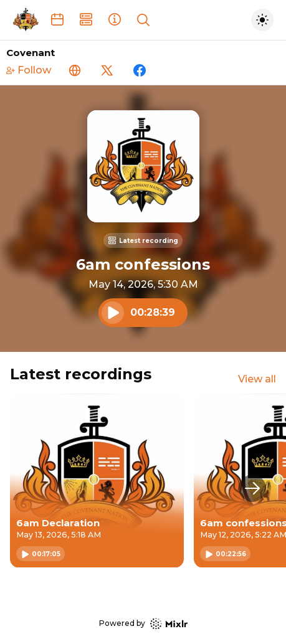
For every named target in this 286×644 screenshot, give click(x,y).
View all (257, 379)
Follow (29, 70)
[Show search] (143, 20)
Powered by (143, 624)
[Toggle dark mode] (262, 20)
